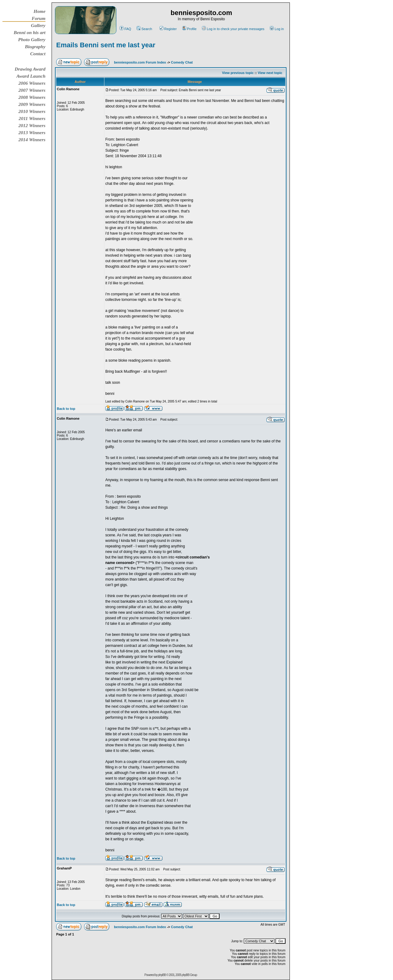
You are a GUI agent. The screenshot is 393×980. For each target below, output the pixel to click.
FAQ (125, 29)
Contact (38, 54)
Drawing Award (30, 69)
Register (168, 29)
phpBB (162, 975)
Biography (35, 47)
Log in (277, 29)
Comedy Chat (182, 62)
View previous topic (238, 73)
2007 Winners (32, 90)
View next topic (270, 73)
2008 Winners (32, 97)
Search (144, 29)
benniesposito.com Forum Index (140, 62)
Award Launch (31, 76)
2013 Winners (32, 132)
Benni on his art (29, 32)
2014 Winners (32, 140)
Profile (189, 29)
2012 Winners (32, 125)
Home (39, 11)
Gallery (38, 25)
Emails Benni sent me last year (106, 45)
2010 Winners (32, 111)
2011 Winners (32, 118)
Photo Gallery (32, 39)
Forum (39, 18)
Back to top (66, 409)
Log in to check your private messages (233, 29)
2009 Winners (32, 104)
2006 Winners (32, 83)
